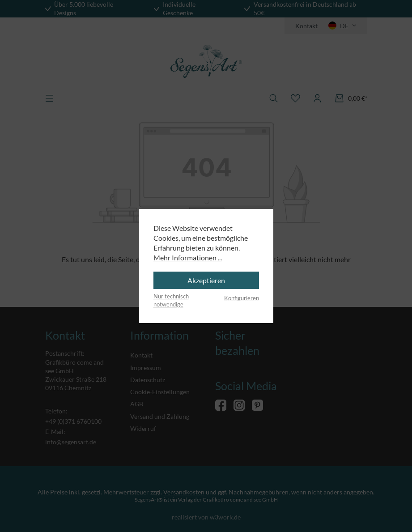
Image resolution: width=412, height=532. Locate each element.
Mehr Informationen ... (188, 257)
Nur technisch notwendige (171, 300)
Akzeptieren (206, 280)
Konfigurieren (242, 298)
